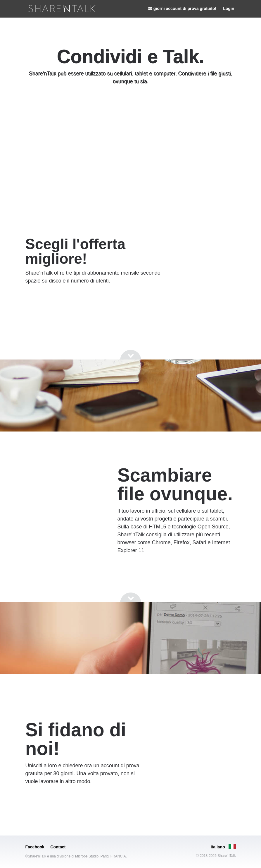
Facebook (35, 847)
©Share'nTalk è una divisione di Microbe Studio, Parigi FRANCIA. (76, 856)
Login (229, 8)
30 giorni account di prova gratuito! (182, 8)
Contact (58, 847)
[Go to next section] (131, 104)
